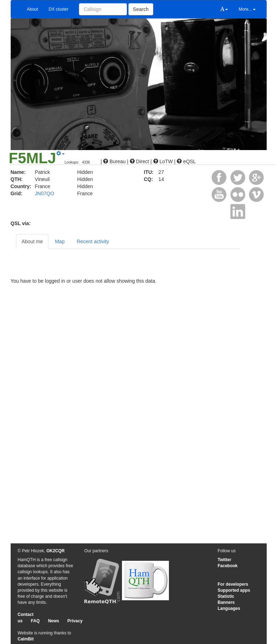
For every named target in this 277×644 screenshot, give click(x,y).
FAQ (35, 621)
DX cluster (58, 9)
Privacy (75, 621)
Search (141, 9)
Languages (229, 608)
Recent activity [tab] (93, 241)
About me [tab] (32, 241)
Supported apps (234, 590)
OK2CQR (55, 551)
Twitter (224, 560)
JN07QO (44, 193)
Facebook (228, 566)
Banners (226, 602)
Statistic (226, 596)
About (33, 9)
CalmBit (26, 639)
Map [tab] (60, 241)
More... (247, 9)
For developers (233, 584)
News (54, 621)
